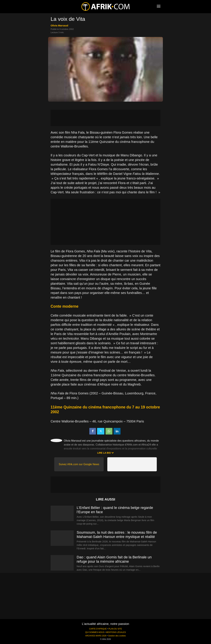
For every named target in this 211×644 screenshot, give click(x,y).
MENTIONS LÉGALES (116, 632)
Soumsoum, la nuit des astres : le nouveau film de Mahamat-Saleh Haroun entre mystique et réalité (117, 535)
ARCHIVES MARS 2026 (96, 636)
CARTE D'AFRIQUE (98, 629)
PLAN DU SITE (115, 629)
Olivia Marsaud (59, 25)
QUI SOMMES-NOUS (95, 632)
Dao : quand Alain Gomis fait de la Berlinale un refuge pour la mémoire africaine (114, 559)
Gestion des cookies (117, 636)
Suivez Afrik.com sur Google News (79, 464)
